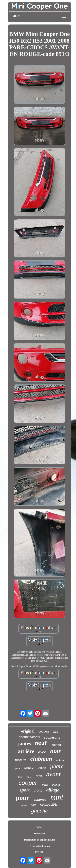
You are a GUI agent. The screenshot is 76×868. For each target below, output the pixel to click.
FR (42, 852)
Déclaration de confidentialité (39, 840)
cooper (28, 782)
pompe (56, 785)
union (29, 777)
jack (18, 768)
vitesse (24, 806)
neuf (41, 743)
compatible (49, 804)
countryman (29, 737)
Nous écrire (39, 833)
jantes (25, 744)
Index (39, 827)
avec (42, 752)
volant (60, 760)
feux (56, 732)
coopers (44, 731)
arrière (26, 751)
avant (53, 774)
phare (57, 766)
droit (39, 776)
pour (23, 798)
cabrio (42, 768)
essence (40, 800)
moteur (20, 760)
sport (25, 790)
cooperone (52, 737)
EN (37, 852)
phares (45, 785)
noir (55, 751)
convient (56, 745)
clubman (41, 759)
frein (20, 777)
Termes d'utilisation (40, 846)
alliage (53, 790)
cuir (33, 805)
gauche (39, 811)
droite (38, 790)
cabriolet (29, 768)
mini (57, 797)
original (28, 731)
